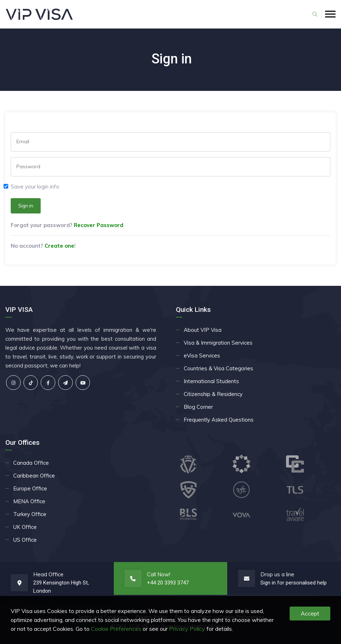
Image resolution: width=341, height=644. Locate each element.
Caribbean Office (34, 476)
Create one (59, 246)
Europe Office (30, 488)
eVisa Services (202, 356)
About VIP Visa (203, 330)
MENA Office (29, 501)
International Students (211, 381)
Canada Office (31, 463)
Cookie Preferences (116, 629)
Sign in (26, 206)
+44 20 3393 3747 (168, 583)
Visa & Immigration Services (218, 343)
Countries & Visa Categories (218, 368)
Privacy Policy (187, 629)
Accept (310, 613)
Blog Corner (198, 407)
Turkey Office (30, 514)
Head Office (48, 574)
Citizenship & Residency (213, 394)
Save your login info (35, 187)
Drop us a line (277, 574)
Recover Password (99, 225)
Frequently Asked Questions (219, 420)
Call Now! (159, 574)
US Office (25, 540)
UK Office (25, 527)
